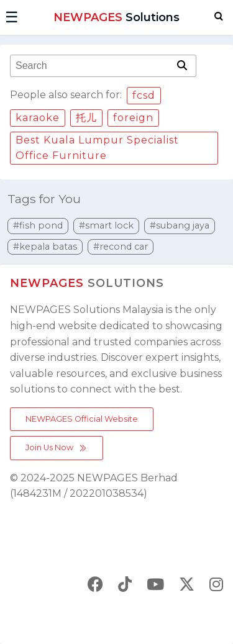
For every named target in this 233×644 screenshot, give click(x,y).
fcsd (144, 95)
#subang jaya (180, 225)
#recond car (121, 247)
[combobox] (92, 66)
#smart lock (106, 225)
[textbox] (92, 66)
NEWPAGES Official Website (82, 419)
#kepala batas (45, 247)
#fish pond (38, 225)
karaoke (38, 118)
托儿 (86, 118)
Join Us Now (57, 448)
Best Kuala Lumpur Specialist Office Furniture (97, 148)
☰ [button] (12, 17)
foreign (133, 118)
